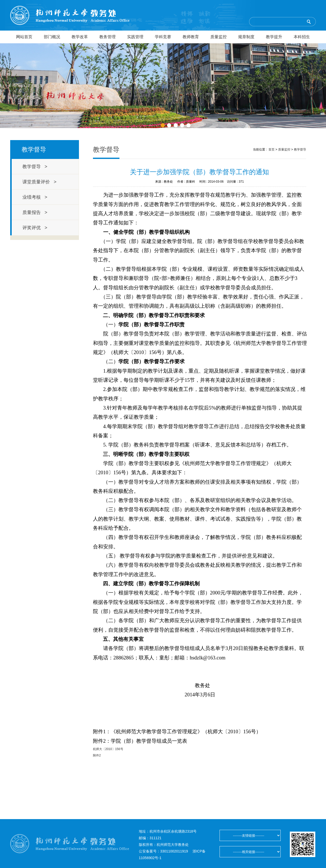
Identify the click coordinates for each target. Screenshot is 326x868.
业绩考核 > (35, 197)
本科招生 (302, 37)
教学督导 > (35, 167)
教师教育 (191, 37)
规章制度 (246, 37)
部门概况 (52, 37)
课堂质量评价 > (39, 182)
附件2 (97, 755)
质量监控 (219, 37)
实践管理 (135, 37)
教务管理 (107, 37)
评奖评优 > (35, 228)
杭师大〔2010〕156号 (108, 749)
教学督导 (300, 150)
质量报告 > (35, 212)
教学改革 (80, 37)
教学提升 (274, 37)
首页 (271, 150)
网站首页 (24, 37)
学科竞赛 (163, 37)
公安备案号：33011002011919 (163, 851)
